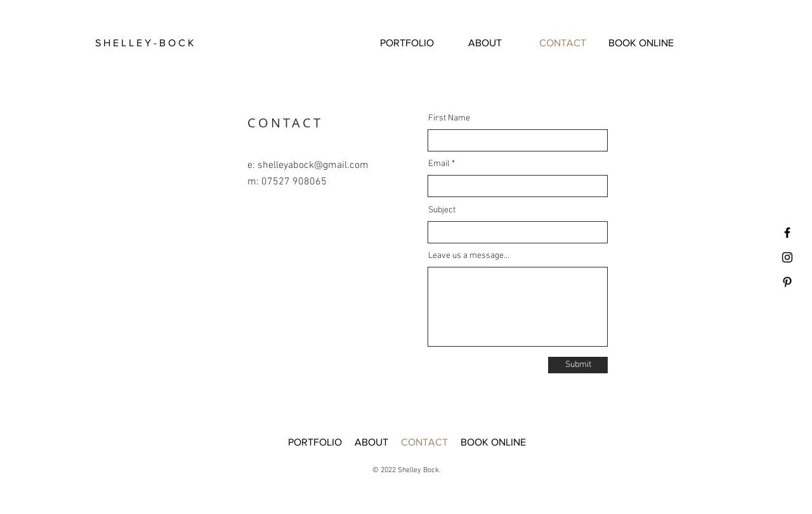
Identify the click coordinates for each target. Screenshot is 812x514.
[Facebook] (787, 233)
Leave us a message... (469, 256)
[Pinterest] (787, 282)
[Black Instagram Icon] (787, 257)
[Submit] (578, 365)
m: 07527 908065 (287, 182)
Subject (442, 210)
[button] (158, 43)
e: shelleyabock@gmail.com (308, 165)
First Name (449, 119)
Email (439, 164)
